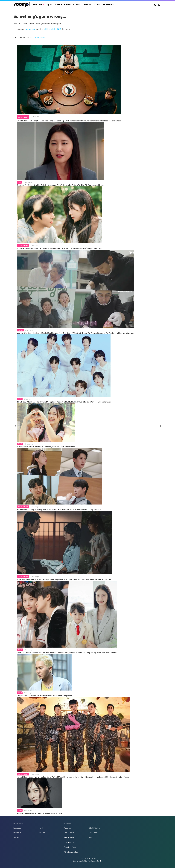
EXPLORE (38, 5)
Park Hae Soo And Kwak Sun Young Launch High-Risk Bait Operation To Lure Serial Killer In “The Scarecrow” (64, 579)
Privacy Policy (69, 838)
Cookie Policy (69, 842)
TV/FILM (87, 5)
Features (108, 5)
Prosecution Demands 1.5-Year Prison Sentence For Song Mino (44, 695)
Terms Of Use (69, 833)
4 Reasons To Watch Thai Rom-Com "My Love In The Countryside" (46, 447)
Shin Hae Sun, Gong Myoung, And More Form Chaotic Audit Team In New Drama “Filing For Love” (59, 509)
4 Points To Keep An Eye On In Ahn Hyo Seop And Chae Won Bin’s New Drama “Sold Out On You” (60, 248)
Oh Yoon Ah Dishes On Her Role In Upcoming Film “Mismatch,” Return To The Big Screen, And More (60, 185)
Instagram (17, 833)
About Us (67, 828)
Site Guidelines (95, 828)
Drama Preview (23, 117)
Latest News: (39, 37)
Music (97, 5)
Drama (20, 444)
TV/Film (20, 330)
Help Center (93, 833)
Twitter (16, 838)
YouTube (42, 833)
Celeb (67, 5)
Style (76, 5)
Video (58, 5)
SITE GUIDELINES (53, 29)
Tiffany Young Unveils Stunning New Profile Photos (39, 813)
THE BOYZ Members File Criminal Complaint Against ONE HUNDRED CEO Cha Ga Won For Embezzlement (64, 402)
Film (19, 182)
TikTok (41, 828)
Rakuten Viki (92, 861)
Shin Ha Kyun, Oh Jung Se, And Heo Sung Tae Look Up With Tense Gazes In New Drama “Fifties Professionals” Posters (69, 121)
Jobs (91, 838)
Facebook (17, 828)
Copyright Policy (70, 847)
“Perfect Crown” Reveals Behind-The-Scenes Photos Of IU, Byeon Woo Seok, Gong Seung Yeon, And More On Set (67, 653)
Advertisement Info (71, 852)
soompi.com (30, 29)
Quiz (50, 5)
